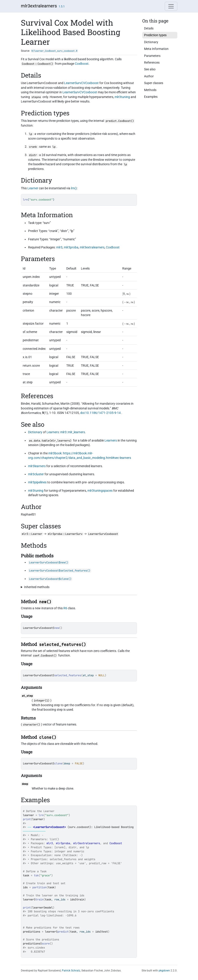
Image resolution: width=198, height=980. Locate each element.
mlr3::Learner (32, 534)
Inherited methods (37, 587)
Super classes (154, 83)
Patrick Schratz (71, 971)
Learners (53, 432)
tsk (36, 875)
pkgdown (164, 971)
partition (39, 887)
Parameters (152, 56)
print (27, 819)
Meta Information (156, 49)
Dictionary (35, 432)
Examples (151, 97)
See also (150, 69)
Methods (150, 90)
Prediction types (155, 35)
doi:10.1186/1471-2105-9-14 (100, 413)
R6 (65, 608)
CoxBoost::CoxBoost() (38, 64)
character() (32, 725)
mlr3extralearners (39, 6)
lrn (41, 815)
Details (149, 28)
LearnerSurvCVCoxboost (81, 83)
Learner (33, 188)
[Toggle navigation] (171, 6)
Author (149, 76)
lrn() (74, 188)
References (152, 63)
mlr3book (55, 453)
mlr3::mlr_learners (73, 432)
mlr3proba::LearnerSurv (65, 534)
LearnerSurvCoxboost (38, 628)
